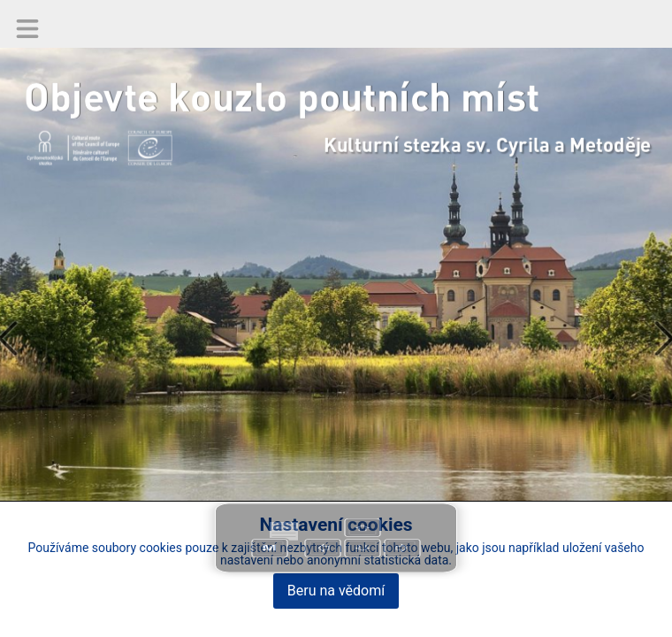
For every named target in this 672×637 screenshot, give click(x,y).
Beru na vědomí (336, 591)
